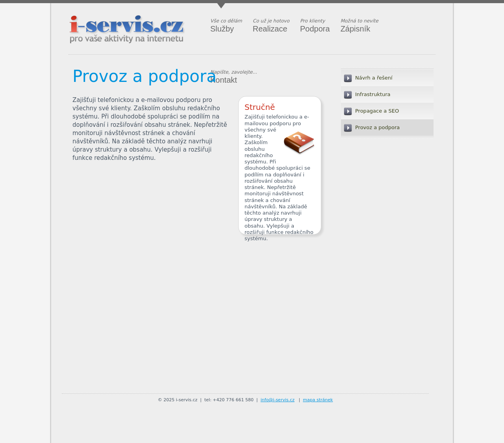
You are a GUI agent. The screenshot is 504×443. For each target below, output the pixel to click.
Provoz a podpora (145, 76)
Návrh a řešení (374, 78)
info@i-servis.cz (278, 400)
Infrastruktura (373, 94)
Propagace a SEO (377, 111)
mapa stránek (318, 400)
